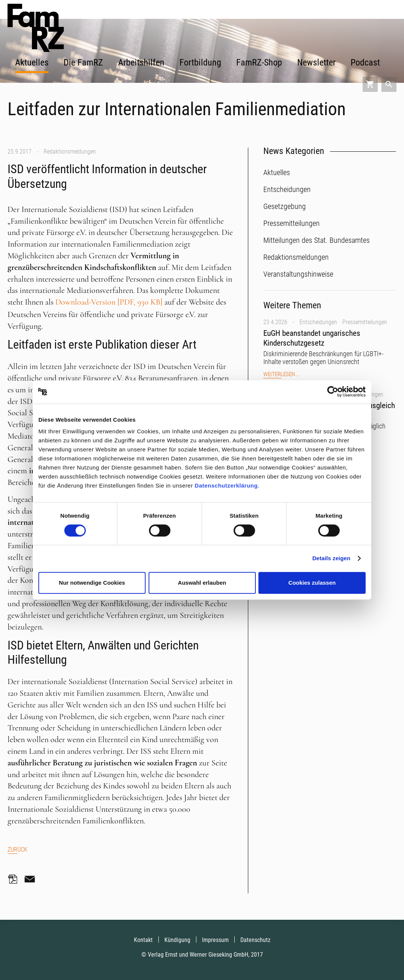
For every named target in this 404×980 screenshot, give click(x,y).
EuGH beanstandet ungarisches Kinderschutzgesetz (312, 338)
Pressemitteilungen (365, 322)
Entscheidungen (318, 322)
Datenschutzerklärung (226, 485)
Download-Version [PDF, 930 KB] (109, 302)
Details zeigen (331, 558)
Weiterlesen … (281, 374)
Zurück (17, 850)
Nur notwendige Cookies (92, 583)
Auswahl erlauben (202, 583)
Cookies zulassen (312, 583)
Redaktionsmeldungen (70, 152)
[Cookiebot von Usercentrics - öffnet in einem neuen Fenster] (333, 392)
